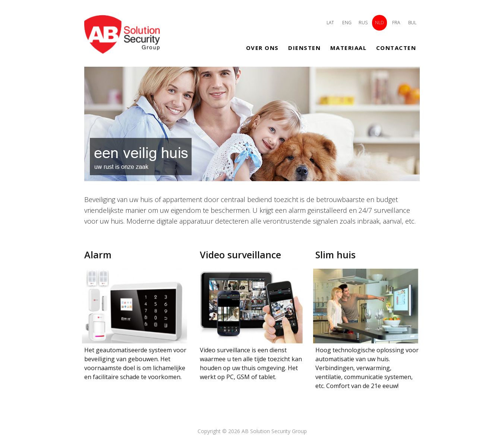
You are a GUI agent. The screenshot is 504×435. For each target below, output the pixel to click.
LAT (330, 23)
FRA (396, 23)
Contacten (396, 48)
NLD (379, 23)
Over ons (262, 48)
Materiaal (349, 48)
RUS (363, 23)
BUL (412, 23)
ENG (347, 23)
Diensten (304, 48)
